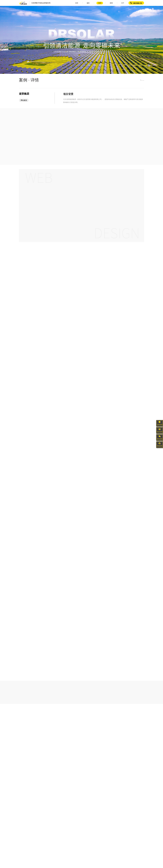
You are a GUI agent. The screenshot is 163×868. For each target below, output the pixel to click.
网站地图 (110, 865)
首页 (65, 3)
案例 (91, 3)
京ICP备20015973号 (99, 865)
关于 (117, 3)
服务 (78, 3)
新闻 (104, 3)
